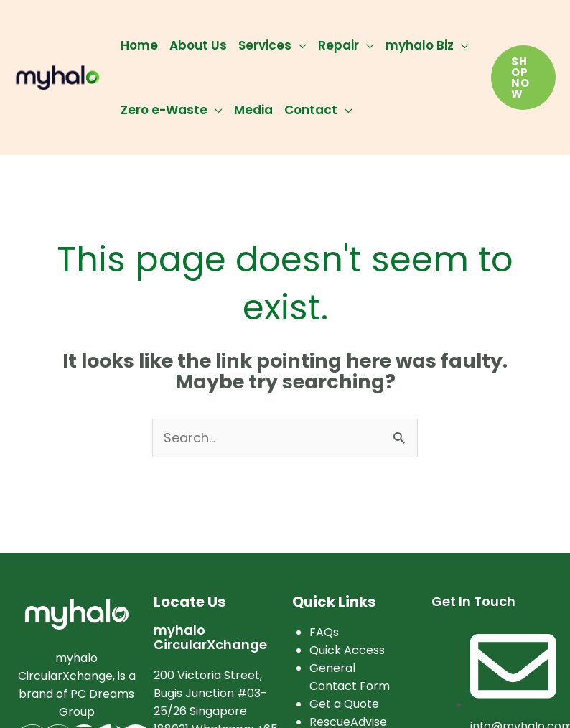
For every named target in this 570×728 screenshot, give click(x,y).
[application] (299, 45)
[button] (523, 78)
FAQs (324, 632)
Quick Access (347, 650)
